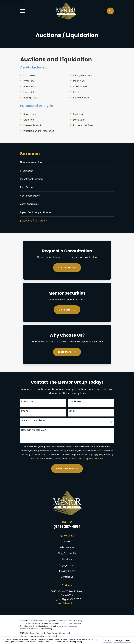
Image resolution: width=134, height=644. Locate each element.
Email (72, 413)
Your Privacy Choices (59, 635)
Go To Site (67, 312)
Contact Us (67, 269)
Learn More (67, 354)
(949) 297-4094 (67, 529)
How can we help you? (34, 432)
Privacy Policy (67, 573)
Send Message (67, 471)
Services (67, 561)
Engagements (67, 567)
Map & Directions (67, 605)
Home (67, 543)
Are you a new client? (33, 422)
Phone (25, 413)
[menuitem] (67, 163)
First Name (27, 403)
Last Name (75, 403)
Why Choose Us (67, 555)
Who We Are (67, 549)
